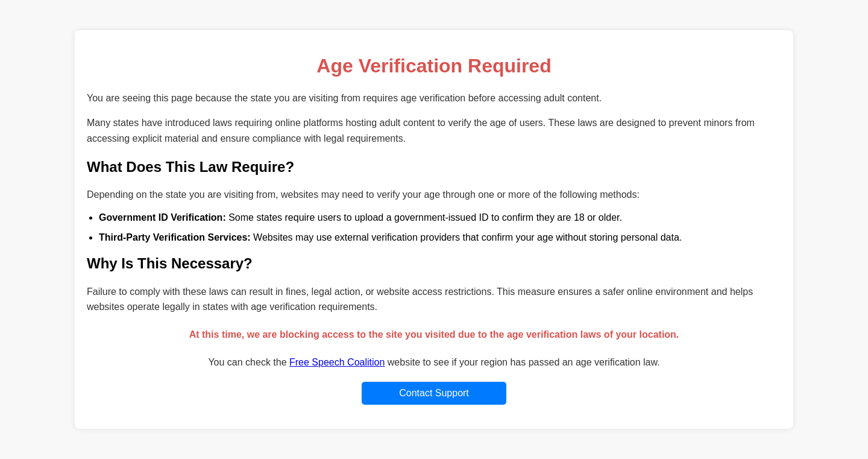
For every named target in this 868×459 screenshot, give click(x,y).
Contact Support (434, 393)
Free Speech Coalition (337, 362)
